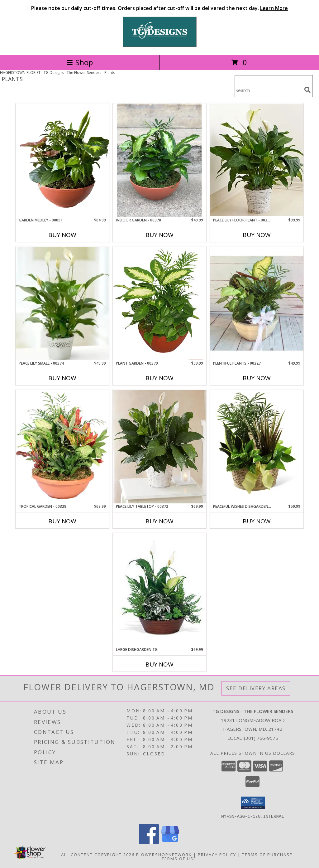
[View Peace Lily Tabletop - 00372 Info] (159, 447)
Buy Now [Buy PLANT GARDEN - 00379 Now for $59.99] (159, 378)
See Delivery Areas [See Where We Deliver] (256, 688)
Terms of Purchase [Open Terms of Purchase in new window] (267, 854)
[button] (253, 803)
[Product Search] (268, 90)
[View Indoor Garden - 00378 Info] (159, 160)
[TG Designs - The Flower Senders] (159, 46)
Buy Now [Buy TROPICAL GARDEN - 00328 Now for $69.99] (62, 521)
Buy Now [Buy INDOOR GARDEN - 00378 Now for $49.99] (159, 235)
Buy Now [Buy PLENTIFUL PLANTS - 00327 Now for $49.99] (257, 378)
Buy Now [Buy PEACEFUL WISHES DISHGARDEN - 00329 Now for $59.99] (257, 521)
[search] (307, 90)
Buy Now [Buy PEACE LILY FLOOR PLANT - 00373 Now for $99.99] (257, 235)
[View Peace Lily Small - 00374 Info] (62, 303)
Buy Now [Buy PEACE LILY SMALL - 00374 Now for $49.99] (62, 378)
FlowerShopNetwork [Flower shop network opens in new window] (164, 854)
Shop (80, 62)
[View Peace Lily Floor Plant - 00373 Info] (257, 160)
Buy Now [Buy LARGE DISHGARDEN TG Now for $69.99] (159, 664)
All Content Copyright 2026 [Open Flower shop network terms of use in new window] (98, 854)
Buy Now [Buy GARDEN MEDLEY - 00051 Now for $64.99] (62, 235)
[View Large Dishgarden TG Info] (159, 590)
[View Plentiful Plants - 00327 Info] (257, 303)
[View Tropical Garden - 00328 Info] (62, 446)
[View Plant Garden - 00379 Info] (159, 303)
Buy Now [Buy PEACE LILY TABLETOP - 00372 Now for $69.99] (159, 521)
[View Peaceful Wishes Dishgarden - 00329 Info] (257, 447)
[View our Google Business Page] (170, 842)
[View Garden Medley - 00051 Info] (62, 160)
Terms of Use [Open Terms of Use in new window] (179, 858)
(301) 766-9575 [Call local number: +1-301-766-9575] (261, 738)
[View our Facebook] (149, 842)
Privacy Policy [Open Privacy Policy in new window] (217, 854)
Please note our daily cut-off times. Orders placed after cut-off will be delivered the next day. (159, 8)
